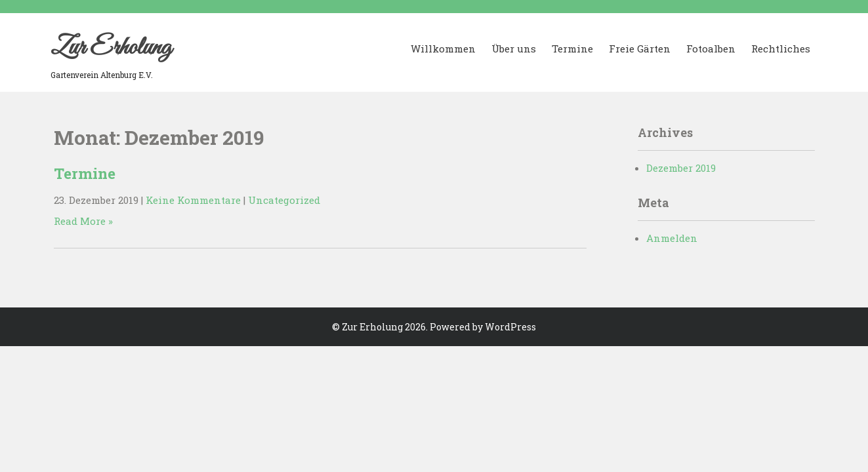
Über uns (514, 49)
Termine (572, 49)
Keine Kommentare (193, 200)
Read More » (83, 221)
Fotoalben (711, 49)
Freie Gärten (640, 49)
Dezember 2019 (681, 168)
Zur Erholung (111, 48)
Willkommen (443, 49)
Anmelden (672, 238)
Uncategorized (284, 200)
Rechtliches (781, 49)
